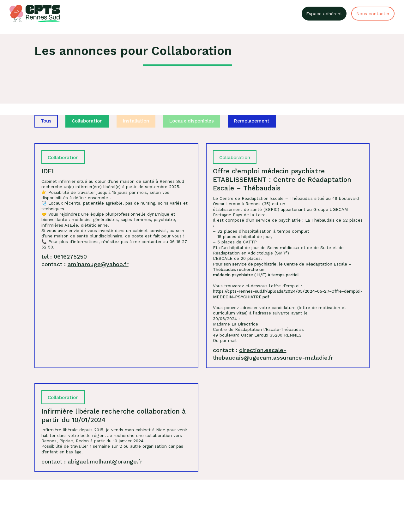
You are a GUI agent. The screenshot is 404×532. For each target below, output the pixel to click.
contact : (85, 264)
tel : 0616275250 (64, 257)
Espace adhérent (324, 14)
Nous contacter (373, 14)
